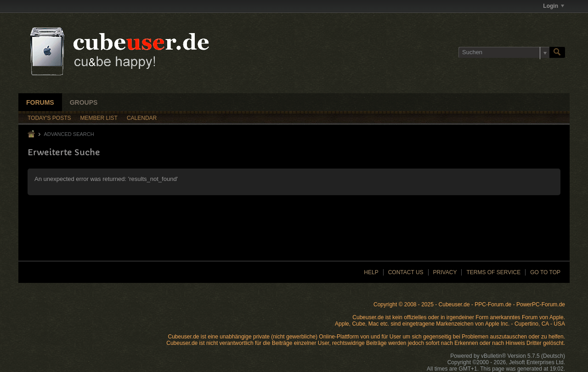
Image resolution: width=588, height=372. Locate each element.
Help (371, 272)
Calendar (142, 118)
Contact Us (406, 272)
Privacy (445, 272)
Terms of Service (493, 272)
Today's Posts (49, 118)
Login (554, 6)
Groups (84, 102)
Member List (99, 118)
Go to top (545, 272)
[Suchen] (504, 52)
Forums (40, 102)
